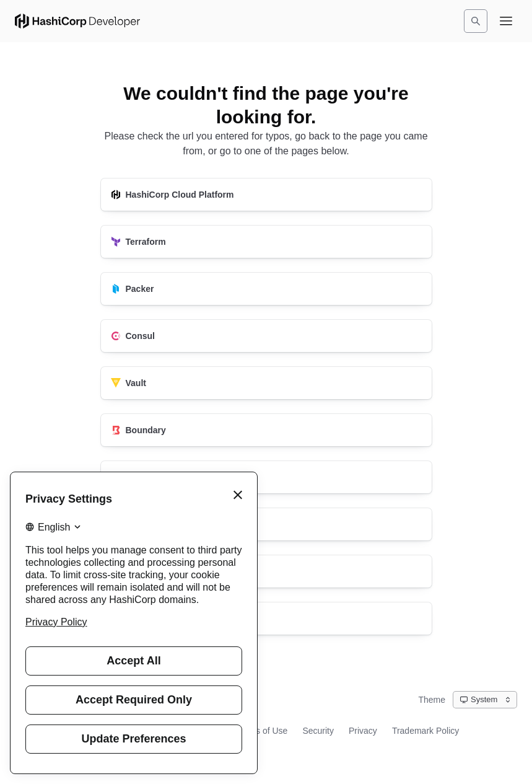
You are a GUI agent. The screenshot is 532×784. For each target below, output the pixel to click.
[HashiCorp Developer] (266, 619)
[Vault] (266, 383)
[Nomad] (266, 477)
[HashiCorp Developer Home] (77, 21)
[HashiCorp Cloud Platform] (266, 195)
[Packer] (266, 289)
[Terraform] (266, 242)
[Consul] (266, 336)
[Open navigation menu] (506, 21)
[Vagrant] (266, 571)
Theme (432, 700)
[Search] (476, 21)
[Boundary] (266, 430)
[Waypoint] (266, 524)
